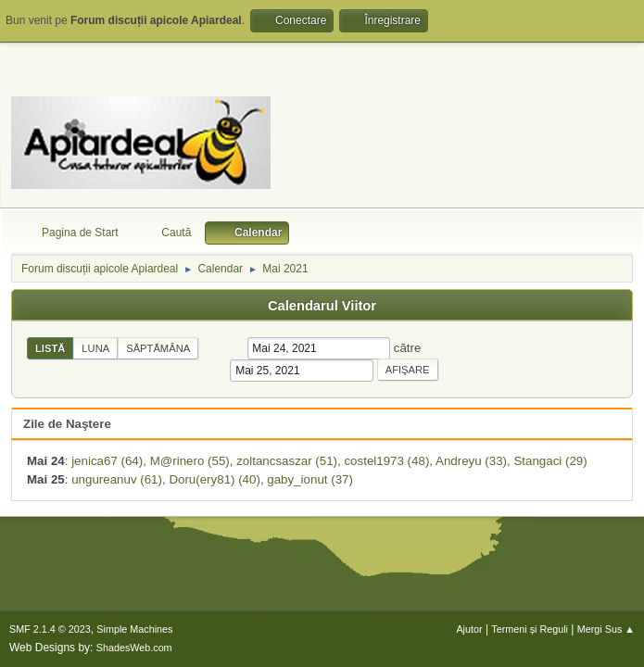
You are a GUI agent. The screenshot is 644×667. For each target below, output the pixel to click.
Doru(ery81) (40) (215, 479)
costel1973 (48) (386, 461)
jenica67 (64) (107, 461)
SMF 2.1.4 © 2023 (50, 629)
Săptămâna (158, 348)
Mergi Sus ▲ (606, 629)
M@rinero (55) (190, 461)
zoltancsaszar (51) (287, 461)
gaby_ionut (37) (310, 479)
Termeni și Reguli (530, 629)
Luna (95, 348)
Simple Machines (134, 629)
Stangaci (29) (550, 461)
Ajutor (469, 629)
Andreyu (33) (471, 461)
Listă (50, 348)
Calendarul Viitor (322, 306)
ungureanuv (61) (117, 479)
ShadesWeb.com (134, 648)
